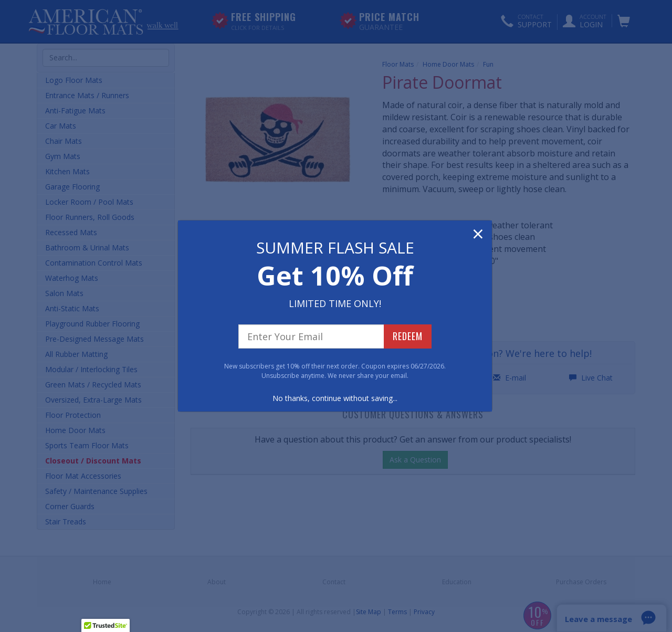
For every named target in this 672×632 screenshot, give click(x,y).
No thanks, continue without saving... (335, 398)
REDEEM (408, 336)
